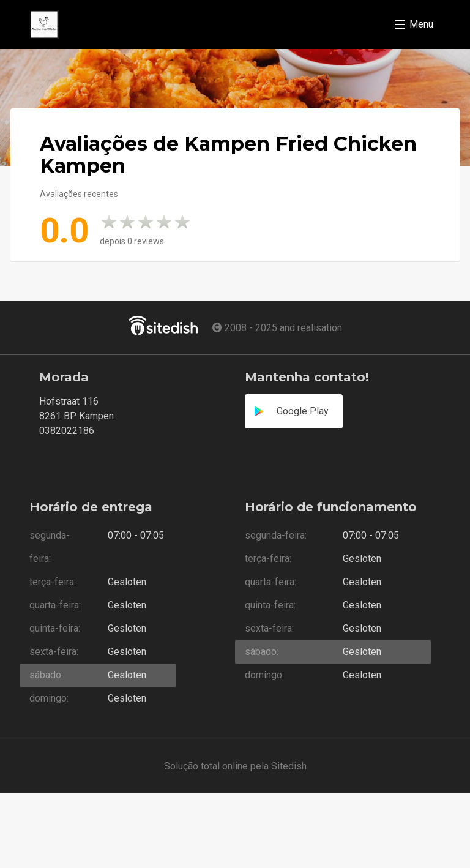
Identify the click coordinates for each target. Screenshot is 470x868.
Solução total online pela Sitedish (235, 766)
